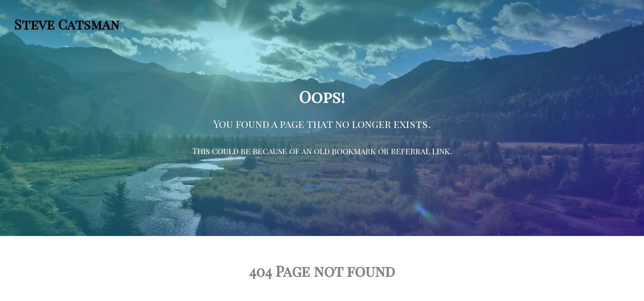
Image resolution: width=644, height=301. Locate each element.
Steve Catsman (67, 24)
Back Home (322, 187)
